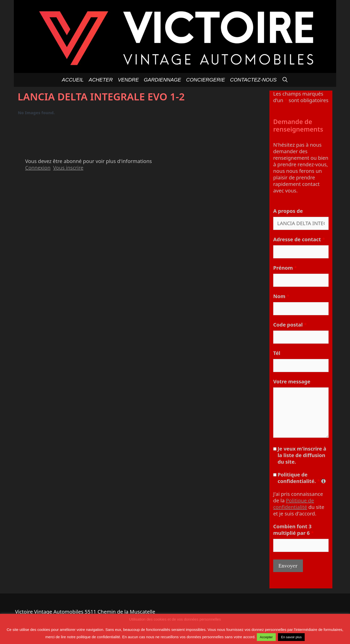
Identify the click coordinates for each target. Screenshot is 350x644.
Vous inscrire (68, 168)
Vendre (128, 80)
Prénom (285, 268)
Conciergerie (205, 80)
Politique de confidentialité (294, 504)
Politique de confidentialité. (301, 478)
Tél (277, 353)
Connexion (38, 168)
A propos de (288, 211)
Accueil (73, 80)
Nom (281, 296)
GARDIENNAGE (162, 80)
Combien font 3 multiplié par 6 (293, 530)
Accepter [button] (266, 637)
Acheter (101, 80)
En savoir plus (291, 637)
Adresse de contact (299, 239)
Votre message (292, 381)
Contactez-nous (253, 80)
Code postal (290, 325)
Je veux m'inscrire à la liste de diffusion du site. (302, 455)
